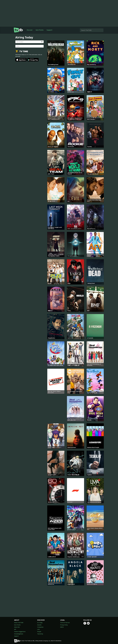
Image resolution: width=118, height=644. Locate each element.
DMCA (62, 627)
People (39, 632)
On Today (40, 623)
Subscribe (17, 627)
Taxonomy (40, 634)
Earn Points (40, 30)
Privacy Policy (64, 625)
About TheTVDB (19, 623)
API (15, 629)
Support (49, 30)
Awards (39, 625)
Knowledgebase (19, 634)
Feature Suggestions (20, 632)
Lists (38, 629)
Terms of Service (65, 623)
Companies (40, 627)
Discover (30, 30)
